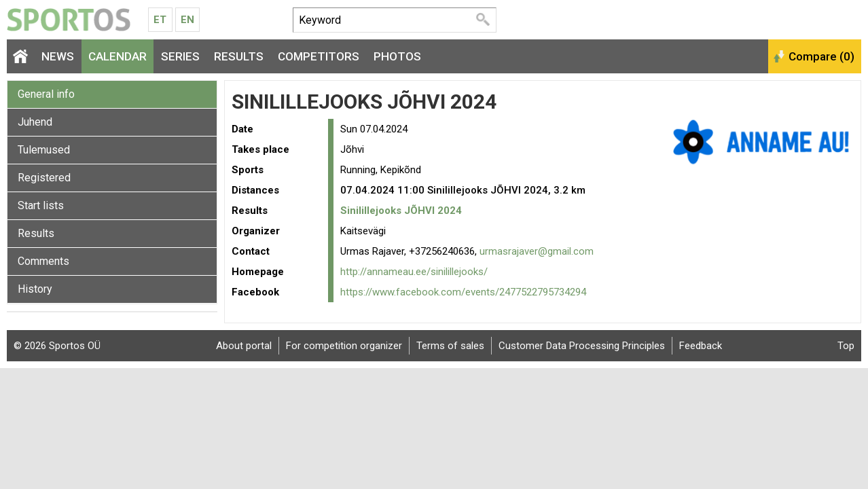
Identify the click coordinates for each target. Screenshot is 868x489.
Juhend (35, 122)
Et (160, 20)
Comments (43, 261)
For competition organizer (344, 346)
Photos (397, 56)
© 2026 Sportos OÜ (57, 346)
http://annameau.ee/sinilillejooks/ (414, 272)
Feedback (701, 346)
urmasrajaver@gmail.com (537, 251)
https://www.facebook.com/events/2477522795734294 (463, 292)
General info (46, 94)
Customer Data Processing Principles (582, 346)
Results (239, 56)
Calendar (117, 56)
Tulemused (44, 150)
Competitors (319, 56)
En (187, 20)
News (58, 56)
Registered (44, 178)
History (35, 289)
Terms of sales (450, 346)
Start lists (41, 205)
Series (180, 56)
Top (846, 346)
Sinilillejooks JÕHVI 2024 (401, 211)
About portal (244, 346)
